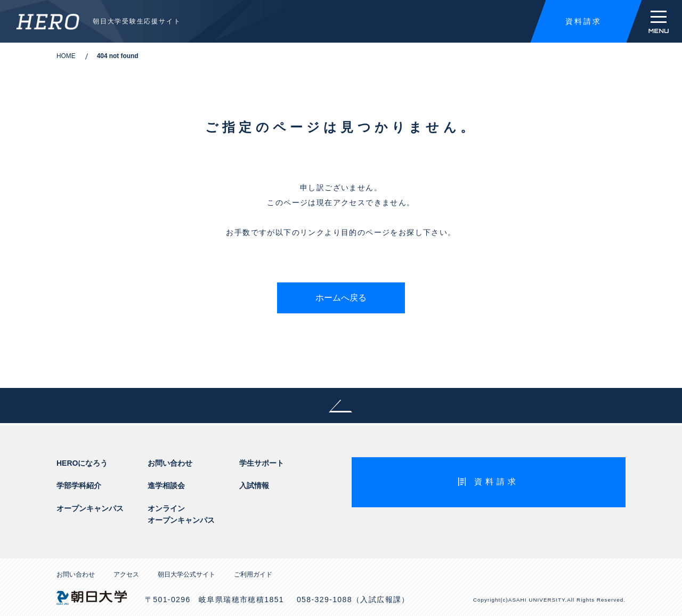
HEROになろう (82, 463)
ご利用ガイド (253, 574)
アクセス (126, 574)
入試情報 (254, 485)
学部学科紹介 (79, 485)
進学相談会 (166, 485)
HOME (66, 56)
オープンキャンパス (90, 508)
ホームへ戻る (341, 298)
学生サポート (262, 463)
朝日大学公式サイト (186, 574)
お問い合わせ (170, 463)
